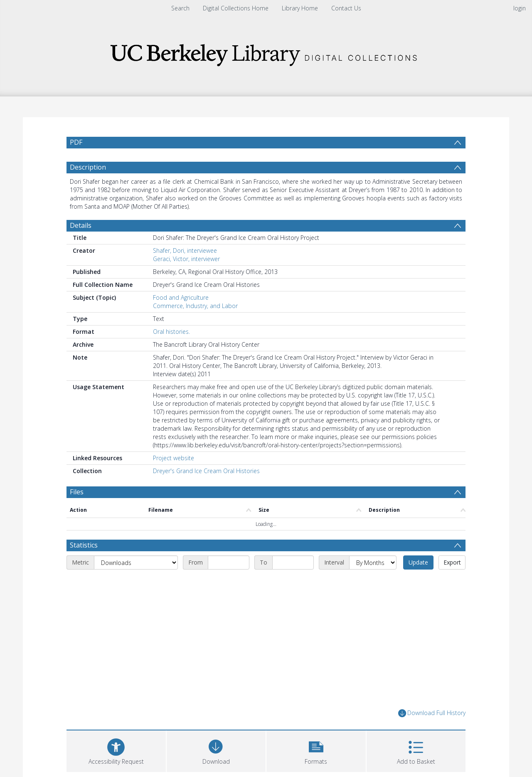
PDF (76, 142)
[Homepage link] (266, 53)
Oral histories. (171, 332)
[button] (316, 750)
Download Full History (432, 713)
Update (418, 562)
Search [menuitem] (180, 8)
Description (88, 167)
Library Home (300, 8)
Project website (174, 458)
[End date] (293, 562)
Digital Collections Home (236, 8)
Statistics (84, 545)
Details (81, 225)
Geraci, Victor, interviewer (186, 259)
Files (77, 492)
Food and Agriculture (181, 297)
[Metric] (136, 562)
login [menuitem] (520, 8)
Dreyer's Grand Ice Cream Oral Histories (206, 471)
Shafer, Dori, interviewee (185, 250)
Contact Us (346, 8)
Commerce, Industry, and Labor (195, 306)
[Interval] (373, 562)
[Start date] (229, 562)
